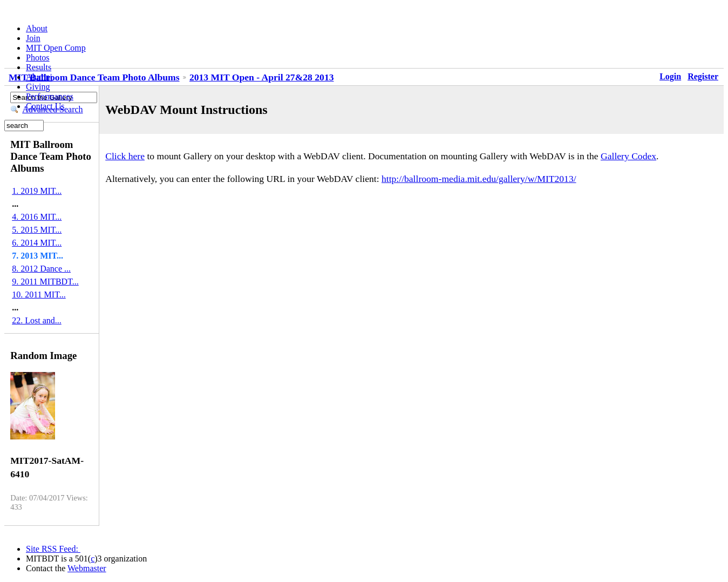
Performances (50, 96)
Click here (125, 156)
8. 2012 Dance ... (41, 269)
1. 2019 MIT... (37, 191)
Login (670, 76)
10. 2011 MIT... (39, 295)
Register (703, 76)
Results (39, 67)
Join (33, 38)
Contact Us (45, 106)
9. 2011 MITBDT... (45, 282)
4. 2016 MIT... (37, 217)
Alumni (39, 77)
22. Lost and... (37, 320)
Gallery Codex (628, 156)
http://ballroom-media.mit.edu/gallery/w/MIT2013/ (479, 179)
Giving (38, 87)
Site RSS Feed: (53, 549)
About (37, 28)
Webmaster (87, 568)
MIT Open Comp (56, 48)
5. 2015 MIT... (37, 230)
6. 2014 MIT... (37, 243)
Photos (38, 57)
